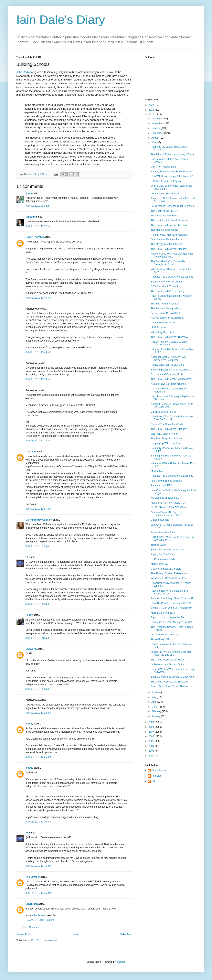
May (154, 697)
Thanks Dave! (158, 545)
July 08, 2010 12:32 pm (38, 441)
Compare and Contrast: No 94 (167, 374)
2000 (152, 756)
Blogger (121, 962)
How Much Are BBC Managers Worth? (172, 622)
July (154, 142)
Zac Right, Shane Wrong (164, 434)
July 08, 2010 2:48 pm (38, 604)
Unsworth (31, 649)
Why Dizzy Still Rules (162, 332)
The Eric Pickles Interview (165, 304)
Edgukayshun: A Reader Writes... (169, 550)
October (156, 128)
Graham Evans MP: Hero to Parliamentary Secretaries (166, 514)
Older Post (126, 934)
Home (75, 934)
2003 (152, 751)
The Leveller (33, 877)
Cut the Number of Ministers (166, 569)
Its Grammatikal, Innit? (163, 559)
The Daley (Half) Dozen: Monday (169, 249)
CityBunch (32, 904)
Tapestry (30, 217)
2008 (152, 727)
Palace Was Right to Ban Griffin (168, 365)
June (154, 692)
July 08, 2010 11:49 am (38, 352)
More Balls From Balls (163, 613)
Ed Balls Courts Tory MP (164, 412)
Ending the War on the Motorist (168, 282)
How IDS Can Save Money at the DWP (172, 603)
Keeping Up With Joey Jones (167, 443)
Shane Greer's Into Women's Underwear (173, 677)
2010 (152, 115)
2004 (152, 746)
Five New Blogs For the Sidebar (168, 439)
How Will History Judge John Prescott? (172, 176)
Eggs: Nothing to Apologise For (168, 617)
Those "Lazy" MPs (161, 639)
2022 (152, 105)
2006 (152, 736)
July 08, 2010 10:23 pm (38, 713)
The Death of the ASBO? (164, 211)
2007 (152, 732)
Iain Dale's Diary (61, 20)
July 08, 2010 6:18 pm (38, 638)
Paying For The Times (163, 554)
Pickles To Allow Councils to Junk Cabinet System (169, 343)
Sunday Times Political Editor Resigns (171, 172)
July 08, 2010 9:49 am (38, 206)
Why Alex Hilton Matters (164, 323)
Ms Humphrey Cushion (39, 520)
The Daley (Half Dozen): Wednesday (171, 379)
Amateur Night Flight (162, 485)
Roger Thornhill (35, 237)
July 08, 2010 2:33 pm (38, 546)
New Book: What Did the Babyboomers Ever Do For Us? (172, 418)
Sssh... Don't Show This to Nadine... (170, 686)
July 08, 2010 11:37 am (38, 226)
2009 (152, 722)
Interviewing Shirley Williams (166, 481)
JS (153, 781)
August (156, 138)
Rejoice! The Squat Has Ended (168, 424)
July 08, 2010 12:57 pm (38, 509)
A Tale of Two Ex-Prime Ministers (169, 384)
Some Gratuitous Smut (163, 532)
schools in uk (39, 915)
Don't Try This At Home (163, 167)
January (156, 716)
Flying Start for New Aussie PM (168, 503)
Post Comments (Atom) (44, 940)
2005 (152, 741)
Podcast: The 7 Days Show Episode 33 (172, 277)
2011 (152, 110)
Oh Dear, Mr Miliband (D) (164, 635)
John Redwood (25, 72)
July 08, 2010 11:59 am (38, 379)
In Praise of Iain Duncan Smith (167, 664)
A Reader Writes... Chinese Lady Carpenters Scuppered (169, 358)
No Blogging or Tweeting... (165, 498)
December (157, 119)
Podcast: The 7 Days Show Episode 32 (172, 476)
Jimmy (29, 724)
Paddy (29, 615)
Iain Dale (157, 776)
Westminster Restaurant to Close (169, 578)
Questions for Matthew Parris (167, 239)
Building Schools (160, 520)
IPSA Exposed (159, 327)
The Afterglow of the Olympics (167, 244)
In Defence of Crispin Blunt (165, 313)
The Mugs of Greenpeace (165, 230)
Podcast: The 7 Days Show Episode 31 (172, 598)
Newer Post (24, 934)
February (157, 711)
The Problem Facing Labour (166, 308)
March (155, 707)
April (154, 702)
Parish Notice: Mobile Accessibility (169, 235)
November (157, 123)
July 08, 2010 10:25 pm (38, 757)
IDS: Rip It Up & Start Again (166, 181)
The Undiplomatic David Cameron (169, 220)
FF (27, 557)
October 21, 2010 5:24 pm (40, 920)
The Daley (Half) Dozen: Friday (168, 291)
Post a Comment (30, 927)
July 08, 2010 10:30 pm (38, 822)
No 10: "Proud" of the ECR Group (169, 507)
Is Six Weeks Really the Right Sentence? (173, 206)
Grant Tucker (159, 771)
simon (29, 193)
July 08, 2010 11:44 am (38, 298)
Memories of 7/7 (160, 564)
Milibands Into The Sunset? (166, 216)
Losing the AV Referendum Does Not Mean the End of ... (171, 653)
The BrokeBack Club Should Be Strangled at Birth (168, 263)
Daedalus (31, 452)
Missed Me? (157, 471)
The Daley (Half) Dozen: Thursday (169, 337)
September (158, 133)
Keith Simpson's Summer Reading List (172, 370)
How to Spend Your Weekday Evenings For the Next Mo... (172, 255)
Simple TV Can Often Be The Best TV (171, 608)
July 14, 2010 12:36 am (38, 893)
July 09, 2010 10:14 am (38, 866)
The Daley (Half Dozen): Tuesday (169, 225)
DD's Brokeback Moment (164, 286)
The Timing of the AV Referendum (169, 573)
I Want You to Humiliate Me (166, 194)
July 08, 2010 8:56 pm (38, 689)
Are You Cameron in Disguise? (167, 318)
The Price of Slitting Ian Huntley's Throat (173, 154)
